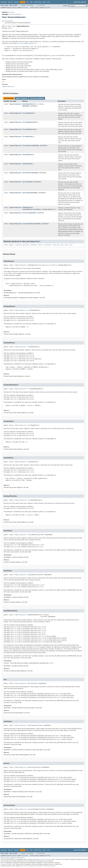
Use (27, 2)
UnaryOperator (28, 209)
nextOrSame (26, 193)
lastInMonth (26, 173)
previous (25, 213)
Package (17, 2)
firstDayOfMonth (28, 113)
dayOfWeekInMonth (28, 104)
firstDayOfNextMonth (30, 122)
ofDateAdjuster (28, 208)
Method (25, 8)
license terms (26, 866)
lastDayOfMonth (28, 155)
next (24, 182)
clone (6, 245)
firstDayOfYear (28, 137)
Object (10, 28)
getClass (26, 245)
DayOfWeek (26, 106)
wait (62, 245)
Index (44, 2)
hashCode (34, 245)
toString (56, 245)
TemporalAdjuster (15, 104)
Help (49, 2)
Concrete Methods (37, 98)
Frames (23, 5)
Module (10, 2)
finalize (18, 245)
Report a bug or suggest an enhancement (13, 858)
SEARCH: (66, 6)
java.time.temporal (15, 14)
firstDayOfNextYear (29, 129)
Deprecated (38, 2)
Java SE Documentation (44, 859)
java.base (11, 12)
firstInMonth (27, 146)
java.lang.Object (7, 21)
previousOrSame (28, 224)
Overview (4, 2)
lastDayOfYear (27, 164)
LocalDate (37, 209)
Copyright (3, 864)
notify (40, 245)
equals (11, 245)
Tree (31, 2)
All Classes (41, 5)
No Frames (30, 5)
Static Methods (22, 98)
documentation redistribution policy (45, 866)
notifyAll (48, 245)
